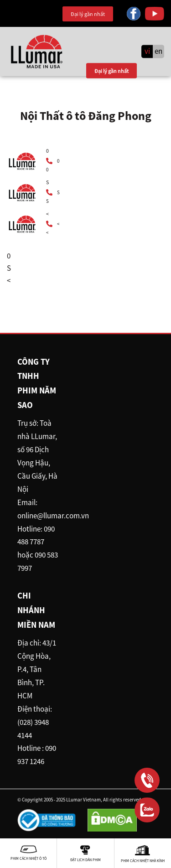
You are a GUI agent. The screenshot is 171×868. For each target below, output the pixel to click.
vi (147, 52)
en (158, 52)
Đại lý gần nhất (88, 14)
